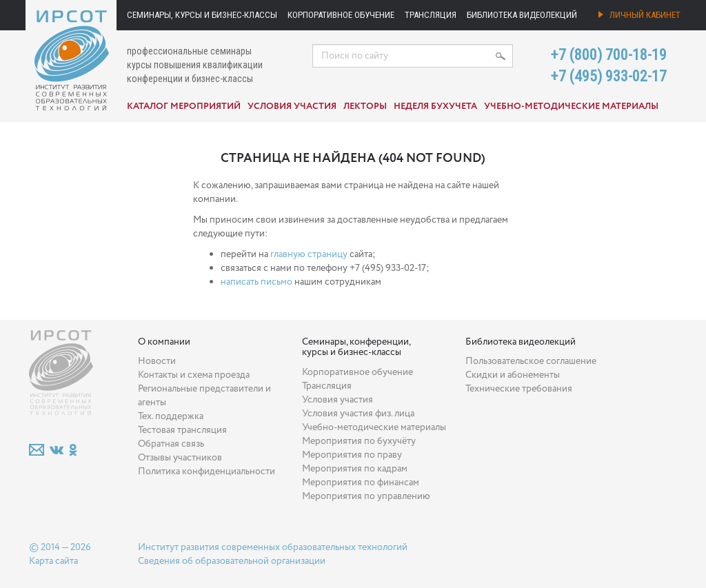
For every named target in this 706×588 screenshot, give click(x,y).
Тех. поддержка (171, 416)
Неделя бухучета (435, 107)
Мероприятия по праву (352, 455)
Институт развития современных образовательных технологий (273, 547)
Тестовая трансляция (182, 430)
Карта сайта (53, 561)
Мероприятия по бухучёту (359, 441)
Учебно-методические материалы (571, 107)
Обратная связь (171, 444)
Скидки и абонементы (513, 375)
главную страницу (309, 254)
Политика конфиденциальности (206, 472)
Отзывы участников (180, 458)
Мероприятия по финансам (361, 483)
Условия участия (292, 107)
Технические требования (519, 389)
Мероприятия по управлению (366, 496)
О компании (164, 342)
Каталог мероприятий (184, 107)
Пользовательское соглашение (531, 361)
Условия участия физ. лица (358, 414)
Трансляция (431, 15)
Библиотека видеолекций (522, 15)
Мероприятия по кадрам (355, 469)
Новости (157, 361)
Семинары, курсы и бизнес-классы (202, 15)
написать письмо (256, 282)
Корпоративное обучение (341, 15)
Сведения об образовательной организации (232, 561)
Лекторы (365, 107)
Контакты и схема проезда (194, 375)
